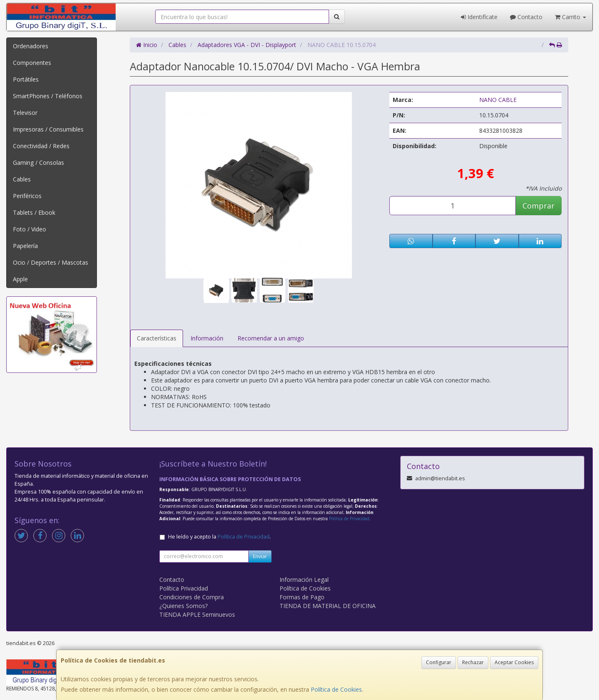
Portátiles (26, 79)
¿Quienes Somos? (183, 606)
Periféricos (27, 196)
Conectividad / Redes (41, 146)
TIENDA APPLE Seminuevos (197, 614)
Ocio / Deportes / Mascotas (51, 262)
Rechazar (473, 662)
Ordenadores (31, 46)
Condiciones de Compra (192, 597)
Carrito (571, 17)
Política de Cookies (336, 689)
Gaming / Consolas (38, 163)
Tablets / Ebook (34, 212)
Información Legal (304, 580)
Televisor (25, 113)
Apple (20, 279)
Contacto (526, 17)
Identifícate (479, 17)
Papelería (25, 246)
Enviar (260, 556)
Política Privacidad (184, 588)
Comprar (538, 206)
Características (157, 338)
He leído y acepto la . (219, 537)
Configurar (439, 662)
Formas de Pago (302, 597)
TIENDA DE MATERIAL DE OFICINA (328, 606)
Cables (22, 179)
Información (207, 338)
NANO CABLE (498, 100)
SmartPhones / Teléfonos (48, 96)
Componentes (32, 63)
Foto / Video (30, 229)
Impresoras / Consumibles (48, 129)
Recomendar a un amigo (271, 338)
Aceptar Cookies (514, 662)
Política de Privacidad (349, 519)
